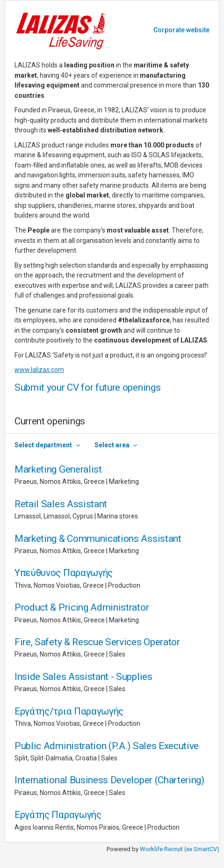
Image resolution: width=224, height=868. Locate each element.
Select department (43, 445)
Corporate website (181, 30)
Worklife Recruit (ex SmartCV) (180, 849)
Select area (112, 445)
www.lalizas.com (39, 370)
